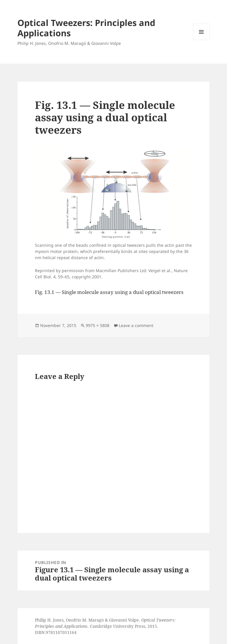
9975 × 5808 (98, 325)
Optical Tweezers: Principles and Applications (86, 28)
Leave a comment (136, 325)
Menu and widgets (201, 40)
